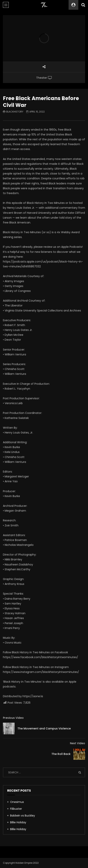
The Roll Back (61, 754)
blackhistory (15, 112)
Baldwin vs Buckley (23, 816)
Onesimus (17, 802)
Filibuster (16, 809)
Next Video (78, 743)
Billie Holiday (18, 822)
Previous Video (13, 718)
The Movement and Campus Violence (44, 728)
